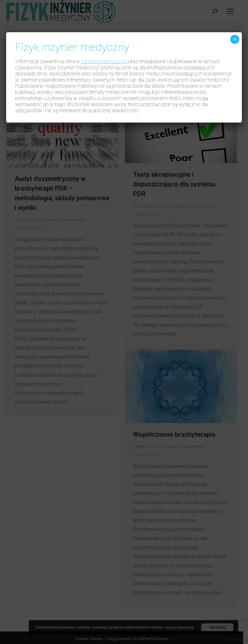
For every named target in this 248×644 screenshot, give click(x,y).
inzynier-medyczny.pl (104, 61)
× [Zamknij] (235, 39)
